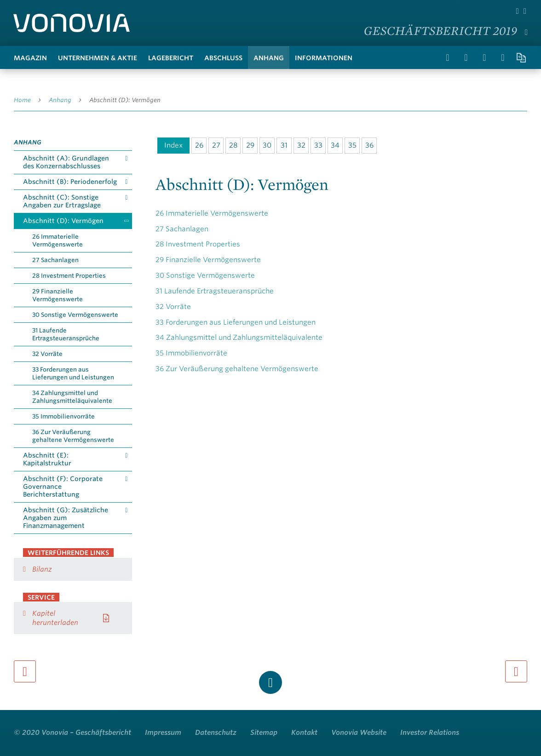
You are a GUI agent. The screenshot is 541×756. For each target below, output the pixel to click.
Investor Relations (430, 733)
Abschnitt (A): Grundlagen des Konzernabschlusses (66, 162)
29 (250, 145)
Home (22, 100)
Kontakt (304, 733)
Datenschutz (216, 733)
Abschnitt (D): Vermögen (125, 100)
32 (301, 145)
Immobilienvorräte (191, 353)
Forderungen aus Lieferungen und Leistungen (236, 322)
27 (216, 145)
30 (267, 145)
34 (335, 145)
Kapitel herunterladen (55, 618)
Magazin (30, 58)
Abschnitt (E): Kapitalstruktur (47, 459)
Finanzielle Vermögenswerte (208, 260)
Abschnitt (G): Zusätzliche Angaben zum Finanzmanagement (66, 518)
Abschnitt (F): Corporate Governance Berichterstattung (63, 487)
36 (369, 145)
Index (173, 145)
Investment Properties (198, 244)
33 (318, 145)
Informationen (324, 58)
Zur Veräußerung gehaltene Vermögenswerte (237, 369)
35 (352, 145)
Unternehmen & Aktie (98, 58)
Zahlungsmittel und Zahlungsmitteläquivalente (239, 338)
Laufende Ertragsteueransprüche (215, 291)
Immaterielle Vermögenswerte (212, 213)
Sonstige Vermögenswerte (205, 275)
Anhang (269, 58)
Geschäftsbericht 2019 (440, 30)
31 (284, 145)
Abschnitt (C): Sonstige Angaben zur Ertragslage (62, 201)
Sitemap (264, 733)
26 (199, 145)
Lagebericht (171, 58)
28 (233, 145)
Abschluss (223, 58)
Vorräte (173, 307)
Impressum (163, 733)
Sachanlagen (182, 229)
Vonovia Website (359, 733)
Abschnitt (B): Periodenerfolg (70, 182)
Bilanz (42, 569)
